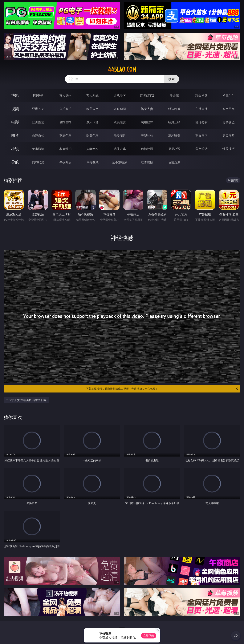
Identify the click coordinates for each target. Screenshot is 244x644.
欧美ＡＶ (92, 109)
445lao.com (122, 69)
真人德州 (65, 95)
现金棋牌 (201, 95)
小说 (15, 149)
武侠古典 (120, 149)
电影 (15, 122)
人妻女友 (92, 149)
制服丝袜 (147, 122)
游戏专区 (120, 95)
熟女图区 (201, 135)
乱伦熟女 (201, 122)
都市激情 (38, 149)
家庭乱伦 (65, 149)
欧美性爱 (120, 122)
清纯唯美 (174, 135)
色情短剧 (174, 162)
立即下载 (149, 636)
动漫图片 (120, 135)
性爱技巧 (229, 149)
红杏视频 (147, 162)
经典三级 (174, 122)
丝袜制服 (174, 109)
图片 (15, 135)
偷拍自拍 (65, 122)
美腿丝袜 (147, 135)
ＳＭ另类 (229, 109)
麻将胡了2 (147, 95)
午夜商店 (65, 162)
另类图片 (229, 135)
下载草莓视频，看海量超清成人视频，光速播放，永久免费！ (162, 389)
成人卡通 (92, 122)
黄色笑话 (201, 149)
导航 (15, 162)
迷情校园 (147, 149)
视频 (15, 109)
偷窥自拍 (38, 135)
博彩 (15, 95)
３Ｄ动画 (120, 109)
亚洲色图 (65, 135)
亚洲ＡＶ (38, 109)
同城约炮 (38, 162)
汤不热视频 (120, 162)
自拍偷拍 (65, 109)
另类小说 (174, 149)
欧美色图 (92, 135)
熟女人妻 (147, 109)
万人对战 (92, 95)
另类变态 (229, 122)
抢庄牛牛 (229, 95)
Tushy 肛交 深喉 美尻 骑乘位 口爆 (26, 400)
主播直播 (201, 109)
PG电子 (38, 95)
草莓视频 (92, 162)
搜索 (172, 79)
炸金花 (174, 95)
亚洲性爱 (38, 122)
